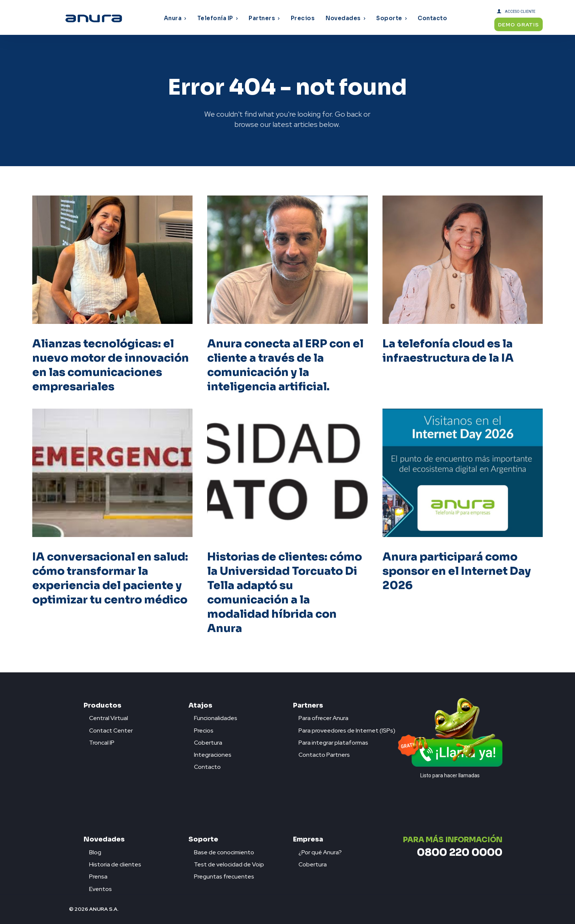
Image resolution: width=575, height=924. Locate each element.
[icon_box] (106, 716)
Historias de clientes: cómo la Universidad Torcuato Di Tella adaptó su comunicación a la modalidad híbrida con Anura (285, 593)
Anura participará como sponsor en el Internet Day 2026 (457, 571)
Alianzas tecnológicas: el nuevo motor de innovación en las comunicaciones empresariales (111, 365)
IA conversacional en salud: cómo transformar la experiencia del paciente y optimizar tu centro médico (110, 578)
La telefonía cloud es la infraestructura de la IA (448, 351)
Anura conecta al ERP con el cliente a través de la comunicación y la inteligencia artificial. (285, 365)
